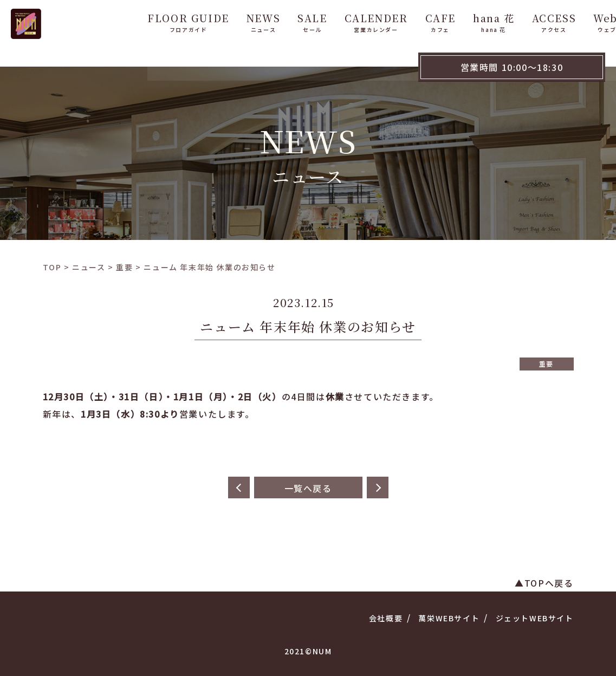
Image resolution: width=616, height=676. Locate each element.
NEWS (223, 21)
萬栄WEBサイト (449, 618)
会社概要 (386, 618)
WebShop (579, 21)
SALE (271, 21)
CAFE (399, 21)
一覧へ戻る (308, 488)
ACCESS (513, 21)
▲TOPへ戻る (544, 583)
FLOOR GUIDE (148, 21)
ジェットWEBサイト (535, 618)
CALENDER (335, 21)
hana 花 (453, 21)
